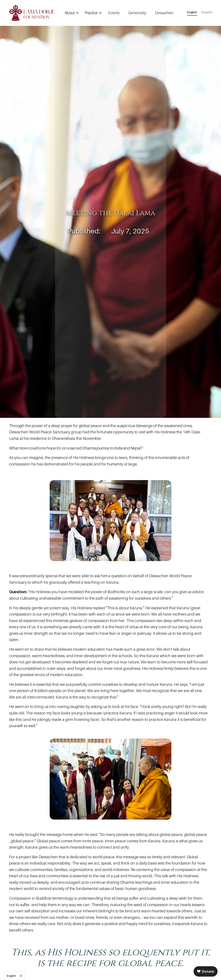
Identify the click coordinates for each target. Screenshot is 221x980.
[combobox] (15, 976)
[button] (71, 13)
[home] (32, 13)
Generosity (137, 13)
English (11, 976)
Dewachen (164, 13)
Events (114, 13)
